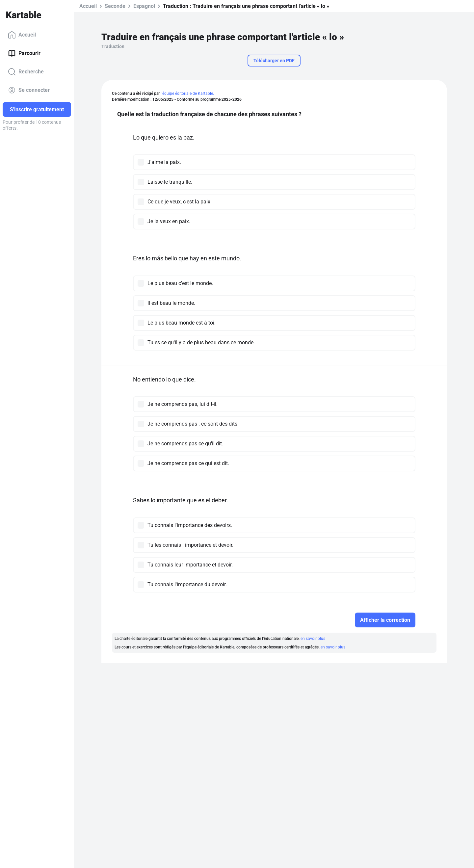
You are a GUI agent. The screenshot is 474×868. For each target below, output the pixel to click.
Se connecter (29, 90)
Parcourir (24, 53)
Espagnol (144, 6)
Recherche (26, 72)
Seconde (115, 6)
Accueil (22, 35)
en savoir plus (313, 639)
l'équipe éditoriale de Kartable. (187, 93)
